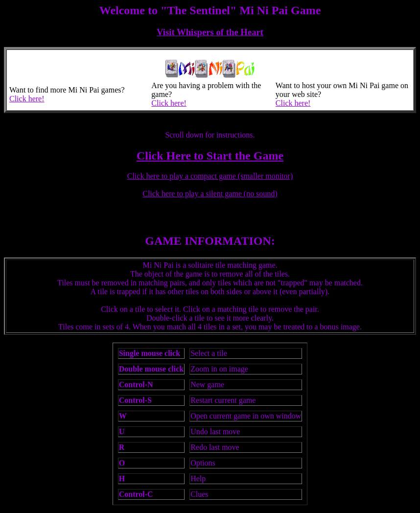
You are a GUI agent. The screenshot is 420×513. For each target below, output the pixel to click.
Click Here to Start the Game (210, 156)
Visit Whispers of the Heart (210, 32)
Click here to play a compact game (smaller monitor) (210, 176)
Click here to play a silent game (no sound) (210, 194)
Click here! (27, 99)
